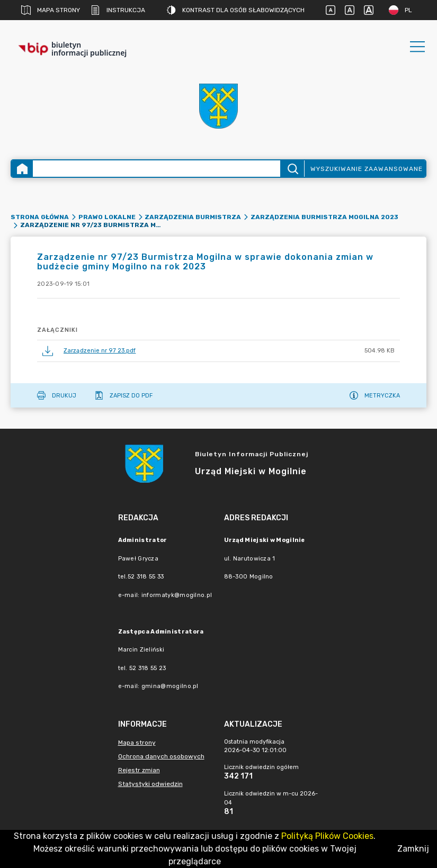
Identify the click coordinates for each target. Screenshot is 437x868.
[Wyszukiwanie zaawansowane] (157, 169)
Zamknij (413, 849)
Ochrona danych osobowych (161, 756)
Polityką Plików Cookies (327, 836)
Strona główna (40, 217)
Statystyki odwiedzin (150, 784)
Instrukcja (118, 10)
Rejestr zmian (139, 770)
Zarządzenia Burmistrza (193, 217)
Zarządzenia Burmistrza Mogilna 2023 (324, 217)
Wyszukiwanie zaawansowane (367, 169)
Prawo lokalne (107, 217)
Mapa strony (51, 10)
